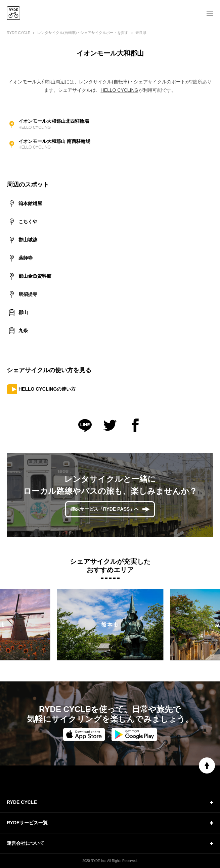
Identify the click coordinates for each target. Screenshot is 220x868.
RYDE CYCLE (18, 33)
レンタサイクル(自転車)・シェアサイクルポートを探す (83, 33)
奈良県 (141, 33)
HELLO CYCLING (119, 90)
